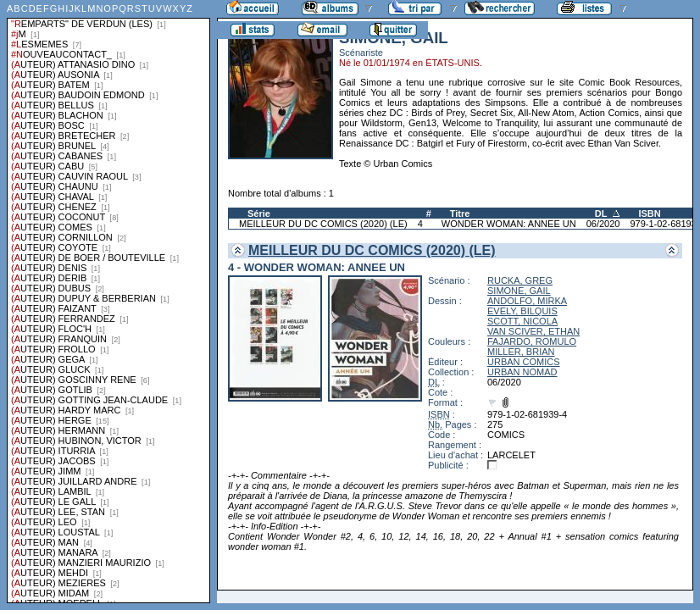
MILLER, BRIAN (521, 352)
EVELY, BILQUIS (522, 311)
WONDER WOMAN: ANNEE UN (509, 224)
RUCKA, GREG (520, 280)
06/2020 (603, 224)
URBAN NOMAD (522, 372)
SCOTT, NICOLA (522, 321)
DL (601, 213)
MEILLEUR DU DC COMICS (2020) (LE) (323, 224)
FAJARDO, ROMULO (532, 341)
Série (259, 213)
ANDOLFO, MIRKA (527, 301)
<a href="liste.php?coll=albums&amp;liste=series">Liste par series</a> (108, 302)
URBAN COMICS (524, 362)
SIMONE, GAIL (519, 291)
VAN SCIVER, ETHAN (533, 331)
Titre (460, 213)
